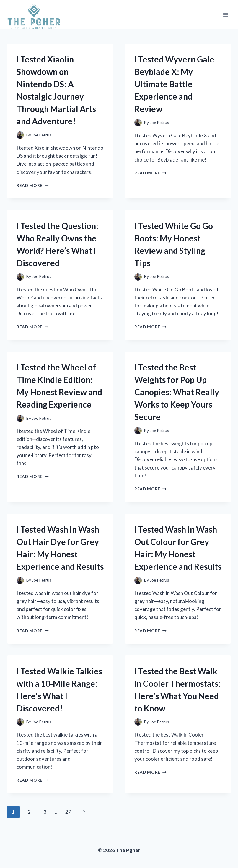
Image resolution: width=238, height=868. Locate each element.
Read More (33, 185)
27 (68, 812)
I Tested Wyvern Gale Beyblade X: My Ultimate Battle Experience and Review (174, 84)
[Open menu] (225, 15)
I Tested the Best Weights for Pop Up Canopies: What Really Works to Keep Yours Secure (177, 392)
